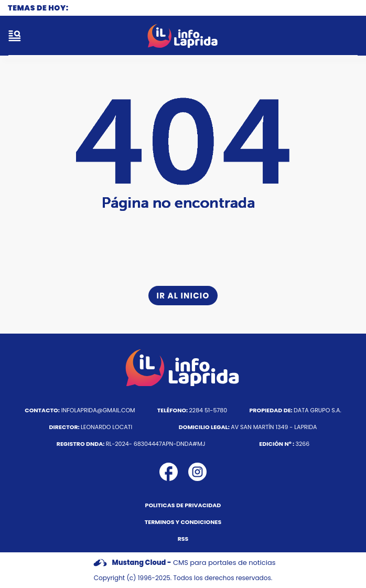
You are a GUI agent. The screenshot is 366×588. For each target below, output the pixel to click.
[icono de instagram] (197, 472)
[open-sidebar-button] (15, 36)
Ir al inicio (183, 296)
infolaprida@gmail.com (80, 410)
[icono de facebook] (169, 472)
